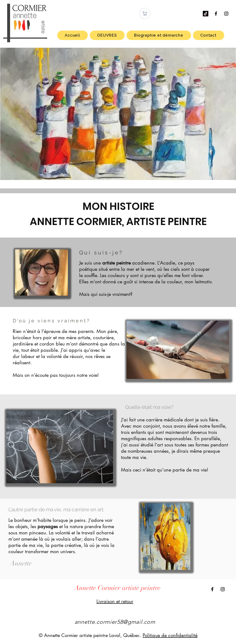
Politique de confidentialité (170, 635)
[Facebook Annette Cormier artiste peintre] (216, 14)
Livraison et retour (115, 601)
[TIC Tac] (206, 14)
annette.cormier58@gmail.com (115, 622)
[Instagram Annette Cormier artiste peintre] (226, 14)
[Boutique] (145, 13)
